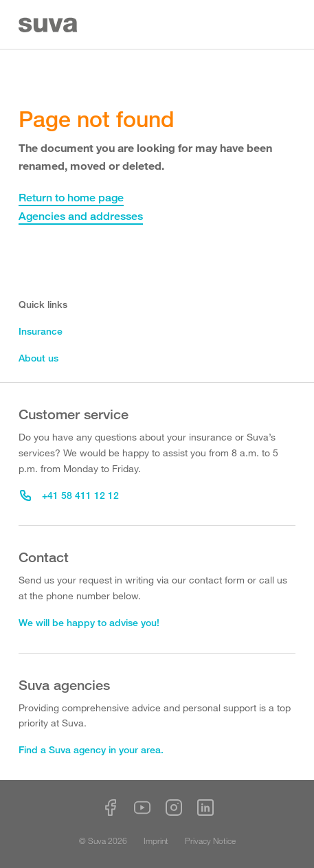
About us (38, 358)
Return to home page (71, 198)
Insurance (41, 331)
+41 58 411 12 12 (69, 495)
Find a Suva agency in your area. (91, 749)
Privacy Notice (210, 841)
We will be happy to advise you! (89, 622)
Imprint (156, 841)
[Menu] (287, 25)
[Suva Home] (49, 25)
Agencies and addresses (81, 216)
